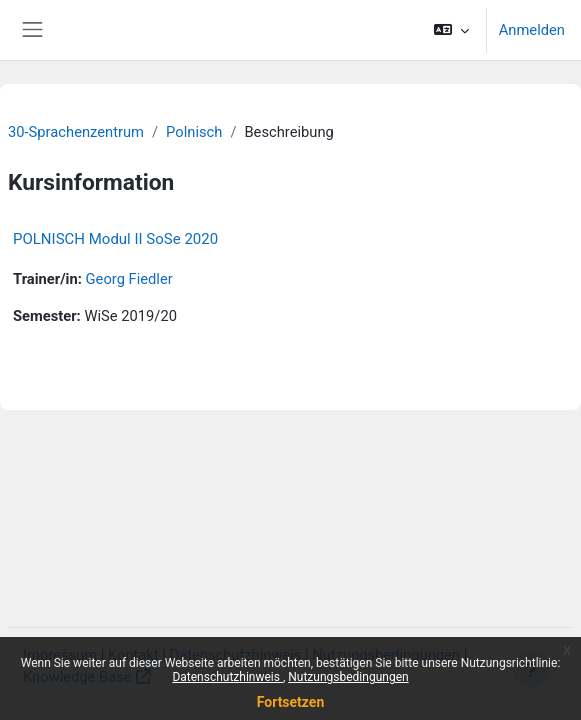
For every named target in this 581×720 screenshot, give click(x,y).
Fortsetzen (291, 702)
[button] (450, 30)
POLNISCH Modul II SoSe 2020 (115, 239)
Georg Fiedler (129, 279)
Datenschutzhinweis (227, 677)
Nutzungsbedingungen (348, 677)
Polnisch (194, 132)
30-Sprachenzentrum (76, 132)
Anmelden (532, 30)
